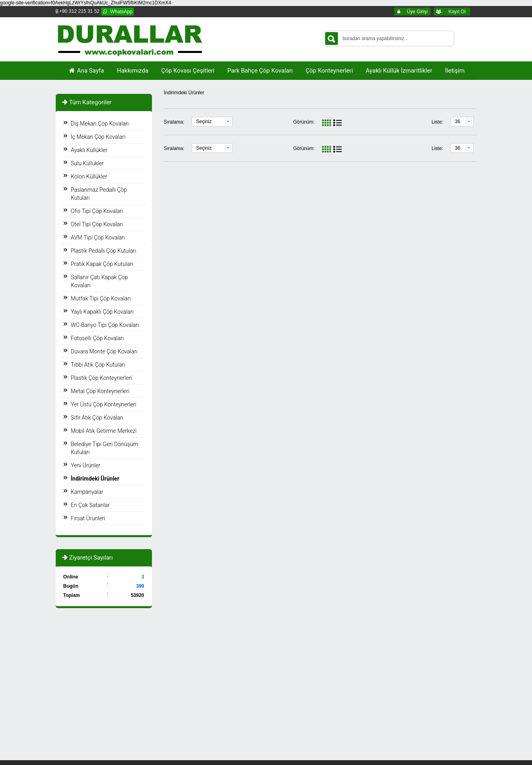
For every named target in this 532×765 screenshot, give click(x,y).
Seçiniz (204, 122)
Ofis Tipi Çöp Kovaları (97, 211)
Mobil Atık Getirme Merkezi (104, 431)
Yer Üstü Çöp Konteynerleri (104, 404)
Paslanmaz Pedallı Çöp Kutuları (99, 194)
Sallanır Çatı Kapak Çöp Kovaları (100, 281)
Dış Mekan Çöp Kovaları (100, 124)
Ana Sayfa (86, 71)
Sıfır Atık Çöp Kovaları (97, 418)
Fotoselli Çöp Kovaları (97, 338)
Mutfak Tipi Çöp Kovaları (101, 298)
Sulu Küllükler (88, 163)
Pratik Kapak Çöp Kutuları (102, 264)
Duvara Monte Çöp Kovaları (104, 351)
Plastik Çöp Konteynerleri (102, 378)
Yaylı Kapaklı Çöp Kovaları (102, 312)
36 (458, 122)
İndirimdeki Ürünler (95, 479)
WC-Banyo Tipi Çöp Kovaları (105, 325)
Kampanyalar (87, 492)
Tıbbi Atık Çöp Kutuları (98, 365)
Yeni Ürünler (86, 465)
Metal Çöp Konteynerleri (100, 391)
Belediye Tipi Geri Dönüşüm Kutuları (105, 448)
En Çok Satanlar (90, 505)
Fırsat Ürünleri (88, 518)
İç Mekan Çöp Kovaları (98, 137)
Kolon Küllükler (89, 177)
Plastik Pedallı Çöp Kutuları (104, 251)
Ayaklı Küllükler (89, 150)
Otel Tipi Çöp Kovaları (97, 224)
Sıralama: (174, 122)
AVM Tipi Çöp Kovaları (98, 237)
